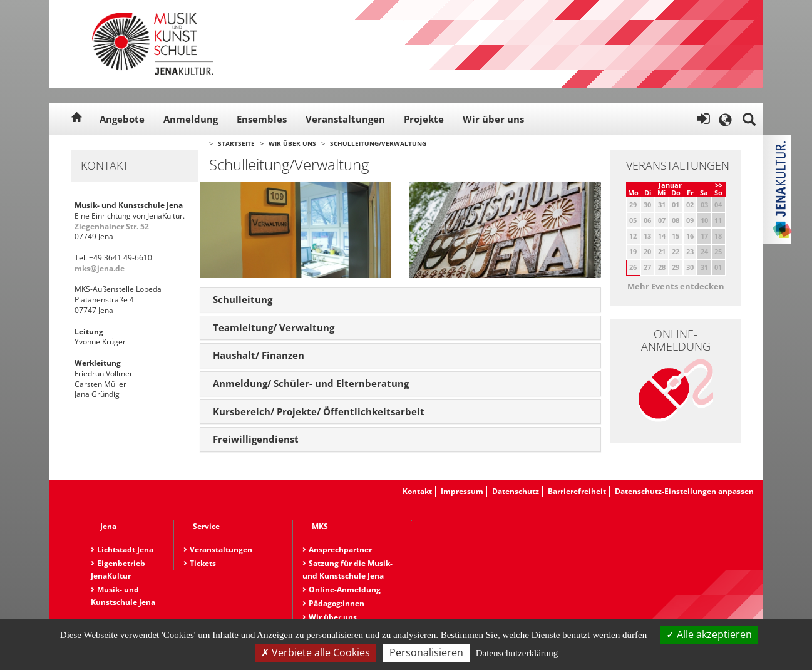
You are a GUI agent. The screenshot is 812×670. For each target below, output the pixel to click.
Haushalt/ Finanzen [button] (259, 355)
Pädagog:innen (337, 603)
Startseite (236, 143)
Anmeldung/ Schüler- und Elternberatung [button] (311, 383)
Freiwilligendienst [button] (256, 439)
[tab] (400, 300)
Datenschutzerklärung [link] (517, 653)
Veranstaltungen (345, 119)
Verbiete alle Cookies (316, 652)
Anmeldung (191, 119)
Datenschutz (516, 491)
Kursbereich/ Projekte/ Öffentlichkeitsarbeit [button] (319, 411)
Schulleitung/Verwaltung (378, 143)
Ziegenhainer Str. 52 (112, 226)
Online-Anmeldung (345, 590)
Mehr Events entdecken (676, 286)
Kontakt (417, 491)
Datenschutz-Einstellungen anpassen (684, 491)
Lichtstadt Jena (125, 549)
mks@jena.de (100, 268)
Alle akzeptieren (709, 634)
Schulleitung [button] (243, 299)
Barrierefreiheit (577, 491)
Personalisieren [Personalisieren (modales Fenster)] (426, 652)
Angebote (122, 119)
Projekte (424, 119)
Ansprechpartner (340, 549)
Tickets (203, 563)
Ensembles (262, 119)
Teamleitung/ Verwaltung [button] (274, 327)
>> (719, 185)
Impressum (462, 491)
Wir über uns (493, 119)
